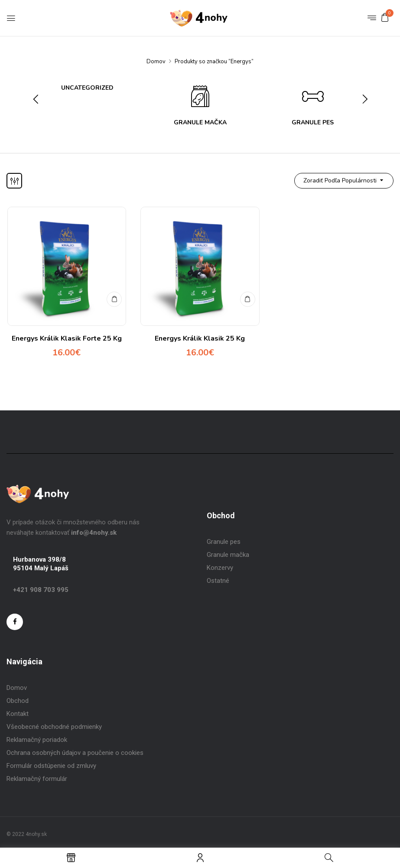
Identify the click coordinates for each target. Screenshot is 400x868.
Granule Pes (313, 123)
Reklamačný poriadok (37, 740)
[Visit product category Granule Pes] (313, 99)
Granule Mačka (200, 123)
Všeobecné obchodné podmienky (54, 727)
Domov (156, 62)
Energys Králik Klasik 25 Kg (200, 338)
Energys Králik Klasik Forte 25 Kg (67, 338)
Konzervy (220, 568)
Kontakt (18, 714)
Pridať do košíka (114, 296)
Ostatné (218, 581)
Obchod (18, 701)
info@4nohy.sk (94, 533)
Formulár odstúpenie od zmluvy (51, 766)
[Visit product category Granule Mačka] (200, 99)
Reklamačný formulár (37, 779)
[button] (385, 17)
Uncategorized (87, 88)
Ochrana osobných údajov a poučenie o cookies (75, 753)
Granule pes (224, 542)
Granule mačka (228, 555)
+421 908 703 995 (41, 590)
